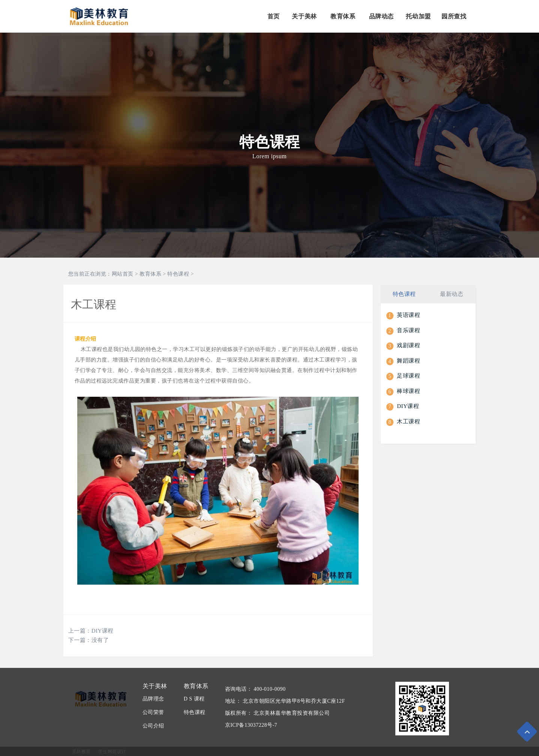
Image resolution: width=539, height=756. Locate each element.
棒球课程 (408, 390)
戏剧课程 (408, 345)
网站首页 (123, 274)
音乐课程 (408, 330)
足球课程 (408, 375)
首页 (274, 16)
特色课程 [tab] (404, 294)
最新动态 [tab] (452, 294)
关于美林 (304, 16)
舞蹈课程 (408, 360)
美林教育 (81, 751)
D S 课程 (194, 699)
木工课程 (408, 421)
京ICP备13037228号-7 (251, 725)
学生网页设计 (112, 751)
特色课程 (178, 274)
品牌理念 (153, 699)
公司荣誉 (153, 712)
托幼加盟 (418, 16)
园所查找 (454, 16)
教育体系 (343, 16)
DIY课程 (103, 631)
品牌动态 (381, 16)
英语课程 (408, 315)
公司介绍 (153, 726)
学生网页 (303, 737)
